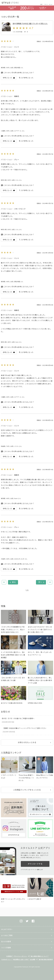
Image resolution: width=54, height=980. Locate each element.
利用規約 (9, 956)
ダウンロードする (35, 864)
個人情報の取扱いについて (39, 956)
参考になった (9, 78)
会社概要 (33, 960)
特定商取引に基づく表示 (21, 960)
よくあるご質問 (7, 935)
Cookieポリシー (6, 960)
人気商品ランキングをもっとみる (27, 790)
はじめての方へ (7, 929)
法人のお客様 (6, 942)
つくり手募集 (6, 948)
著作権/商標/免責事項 (46, 960)
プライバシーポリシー (20, 956)
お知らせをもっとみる (27, 742)
